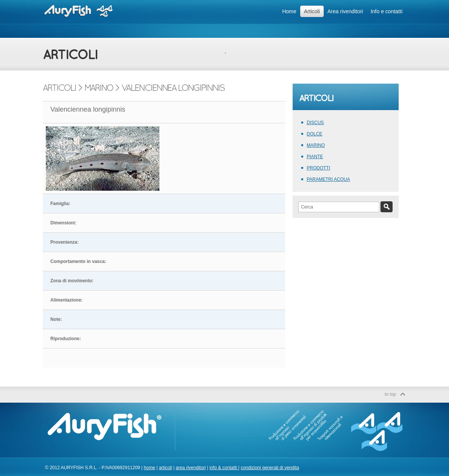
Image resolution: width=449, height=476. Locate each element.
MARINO (316, 145)
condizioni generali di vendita (270, 468)
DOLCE (314, 134)
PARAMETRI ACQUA (328, 179)
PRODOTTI (318, 168)
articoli (166, 468)
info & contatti (224, 468)
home (150, 468)
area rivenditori (191, 468)
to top (390, 394)
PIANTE (315, 157)
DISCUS (315, 123)
